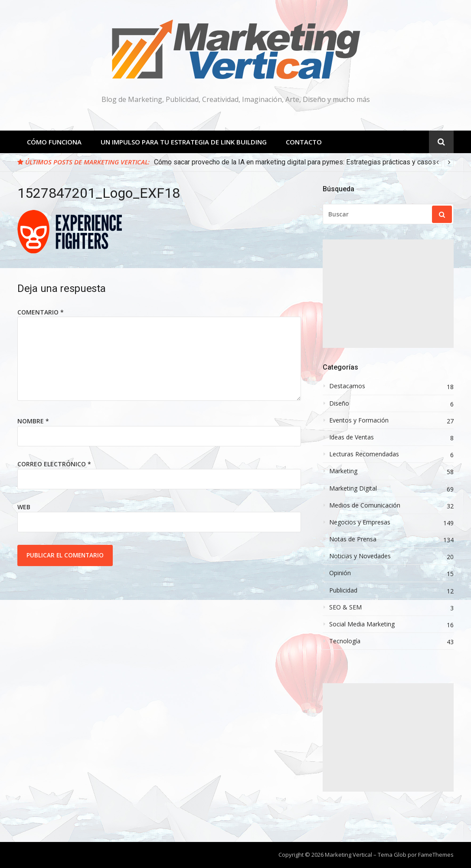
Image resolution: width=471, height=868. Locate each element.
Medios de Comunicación (365, 505)
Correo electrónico (54, 464)
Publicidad (343, 590)
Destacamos (347, 386)
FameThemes (436, 855)
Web (24, 507)
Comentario (41, 312)
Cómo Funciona (54, 142)
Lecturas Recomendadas (364, 454)
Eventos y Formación (359, 420)
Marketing (343, 471)
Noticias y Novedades (360, 556)
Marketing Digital (353, 488)
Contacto (304, 142)
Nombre (33, 421)
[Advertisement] (388, 294)
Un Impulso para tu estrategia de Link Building (184, 142)
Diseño (339, 403)
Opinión (340, 573)
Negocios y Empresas (360, 522)
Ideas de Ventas (352, 437)
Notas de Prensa (353, 539)
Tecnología (345, 641)
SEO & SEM (345, 607)
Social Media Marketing (362, 624)
